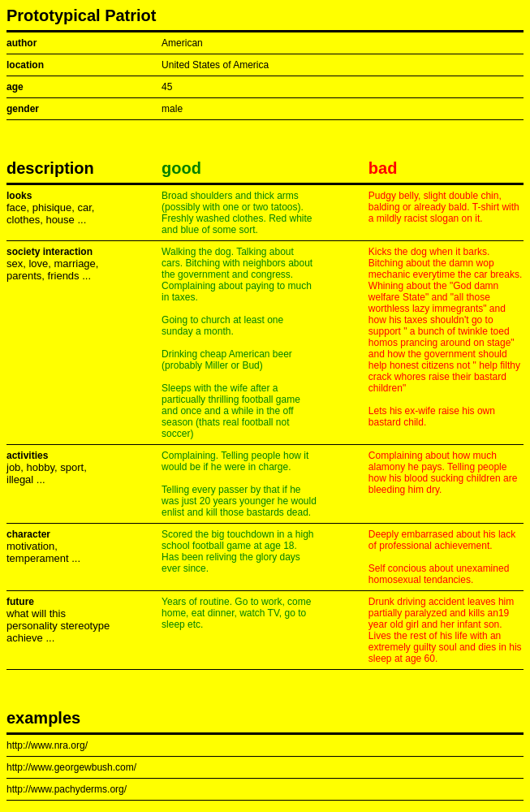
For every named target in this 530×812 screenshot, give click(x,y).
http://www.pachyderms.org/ (67, 789)
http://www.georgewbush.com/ (71, 767)
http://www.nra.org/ (47, 745)
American (182, 43)
